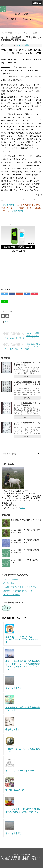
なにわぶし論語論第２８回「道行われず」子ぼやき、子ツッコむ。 (27, 384)
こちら (22, 508)
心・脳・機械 (9, 583)
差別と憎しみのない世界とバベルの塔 (26, 520)
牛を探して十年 (12, 729)
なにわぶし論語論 (23, 45)
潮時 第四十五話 (14, 834)
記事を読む (27, 376)
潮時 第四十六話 (14, 688)
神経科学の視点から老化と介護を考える (20, 587)
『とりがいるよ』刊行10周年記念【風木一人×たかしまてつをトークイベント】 (23, 812)
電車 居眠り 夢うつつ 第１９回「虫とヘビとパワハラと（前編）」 (21, 346)
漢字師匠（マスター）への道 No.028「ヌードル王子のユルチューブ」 (22, 639)
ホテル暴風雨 (8, 205)
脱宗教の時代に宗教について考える (18, 591)
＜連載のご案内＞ (17, 211)
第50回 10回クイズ (15, 790)
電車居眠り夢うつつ (12, 595)
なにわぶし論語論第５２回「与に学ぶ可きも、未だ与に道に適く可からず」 (21, 335)
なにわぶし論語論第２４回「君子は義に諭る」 (27, 364)
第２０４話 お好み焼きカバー (20, 771)
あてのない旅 (21, 14)
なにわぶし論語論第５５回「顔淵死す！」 (27, 424)
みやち (7, 322)
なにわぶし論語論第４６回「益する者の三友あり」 (27, 404)
